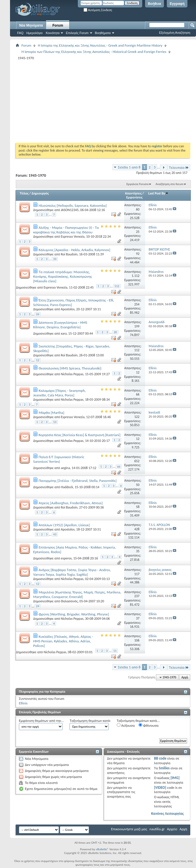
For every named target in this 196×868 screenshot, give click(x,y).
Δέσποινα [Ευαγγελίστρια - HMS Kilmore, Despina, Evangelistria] (60, 325)
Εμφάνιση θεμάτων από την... (41, 721)
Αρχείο (172, 829)
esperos (66, 558)
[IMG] (175, 778)
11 (115, 651)
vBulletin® (102, 849)
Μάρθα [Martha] (52, 413)
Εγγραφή (177, 4)
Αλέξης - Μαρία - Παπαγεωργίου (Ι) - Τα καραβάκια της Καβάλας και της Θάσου (66, 230)
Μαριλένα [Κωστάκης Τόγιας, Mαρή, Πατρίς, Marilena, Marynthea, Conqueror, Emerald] (77, 594)
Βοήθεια (155, 4)
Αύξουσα (126, 725)
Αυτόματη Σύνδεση (98, 10)
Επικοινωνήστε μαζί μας (129, 829)
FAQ (20, 33)
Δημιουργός (40, 193)
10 (55, 259)
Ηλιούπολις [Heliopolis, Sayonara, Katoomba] (73, 205)
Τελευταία (179, 167)
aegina (65, 468)
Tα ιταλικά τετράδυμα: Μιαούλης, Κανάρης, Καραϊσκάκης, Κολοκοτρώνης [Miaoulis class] (63, 276)
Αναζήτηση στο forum (170, 184)
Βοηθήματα (103, 33)
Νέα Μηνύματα (31, 25)
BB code (160, 758)
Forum (58, 25)
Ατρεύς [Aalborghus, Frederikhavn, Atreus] (71, 503)
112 (117, 286)
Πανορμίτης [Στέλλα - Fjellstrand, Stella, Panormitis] (78, 481)
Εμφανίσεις (134, 197)
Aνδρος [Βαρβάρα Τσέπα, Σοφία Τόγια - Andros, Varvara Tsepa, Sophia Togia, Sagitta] (72, 572)
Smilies (164, 768)
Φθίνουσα (149, 725)
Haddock (67, 487)
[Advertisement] (86, 101)
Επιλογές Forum (77, 33)
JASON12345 (70, 210)
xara (64, 333)
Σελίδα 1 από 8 (129, 167)
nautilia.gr (157, 829)
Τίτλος (24, 193)
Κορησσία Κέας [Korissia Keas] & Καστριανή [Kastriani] (80, 435)
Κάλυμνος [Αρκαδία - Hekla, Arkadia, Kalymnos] (74, 250)
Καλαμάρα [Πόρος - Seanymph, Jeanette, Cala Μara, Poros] (60, 393)
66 (119, 467)
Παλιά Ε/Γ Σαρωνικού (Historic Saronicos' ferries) (59, 459)
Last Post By (158, 193)
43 (55, 534)
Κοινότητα (53, 33)
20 (115, 332)
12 (38, 360)
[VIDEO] (160, 787)
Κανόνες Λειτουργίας (167, 814)
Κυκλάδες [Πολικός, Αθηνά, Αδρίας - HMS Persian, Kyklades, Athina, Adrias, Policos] (63, 641)
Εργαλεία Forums (137, 184)
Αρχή (185, 677)
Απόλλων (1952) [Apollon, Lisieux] (64, 525)
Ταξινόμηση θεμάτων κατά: (90, 721)
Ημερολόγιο (34, 33)
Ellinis (23, 703)
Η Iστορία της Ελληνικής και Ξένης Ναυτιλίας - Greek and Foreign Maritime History (100, 45)
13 (55, 422)
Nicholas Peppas (72, 374)
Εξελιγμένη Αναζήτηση (175, 33)
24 (38, 606)
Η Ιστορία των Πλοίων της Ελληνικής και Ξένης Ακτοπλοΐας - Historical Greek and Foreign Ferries (94, 52)
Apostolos (68, 309)
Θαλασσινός (69, 601)
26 (38, 314)
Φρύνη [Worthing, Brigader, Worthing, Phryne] (74, 614)
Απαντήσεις (133, 193)
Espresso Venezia (73, 237)
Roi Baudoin (69, 254)
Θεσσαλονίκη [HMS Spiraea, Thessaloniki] (70, 368)
